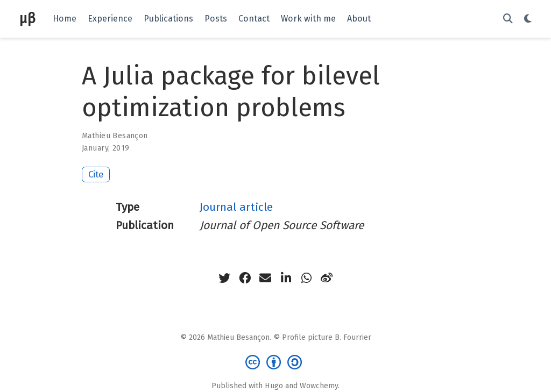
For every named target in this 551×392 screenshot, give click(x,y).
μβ (27, 19)
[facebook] (245, 278)
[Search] (508, 19)
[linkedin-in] (286, 278)
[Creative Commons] (276, 362)
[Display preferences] (528, 19)
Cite (96, 174)
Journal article (236, 207)
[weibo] (327, 278)
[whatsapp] (306, 278)
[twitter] (224, 278)
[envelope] (265, 278)
